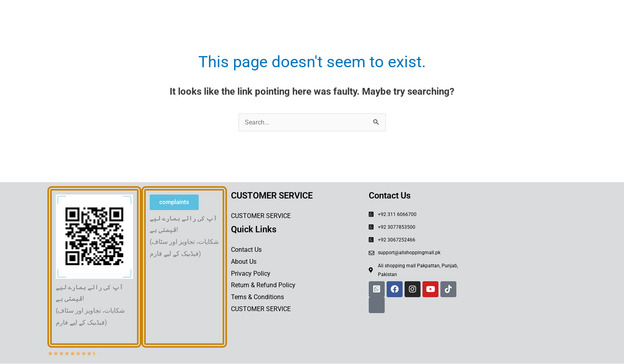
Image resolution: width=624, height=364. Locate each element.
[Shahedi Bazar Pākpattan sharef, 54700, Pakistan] (524, 246)
